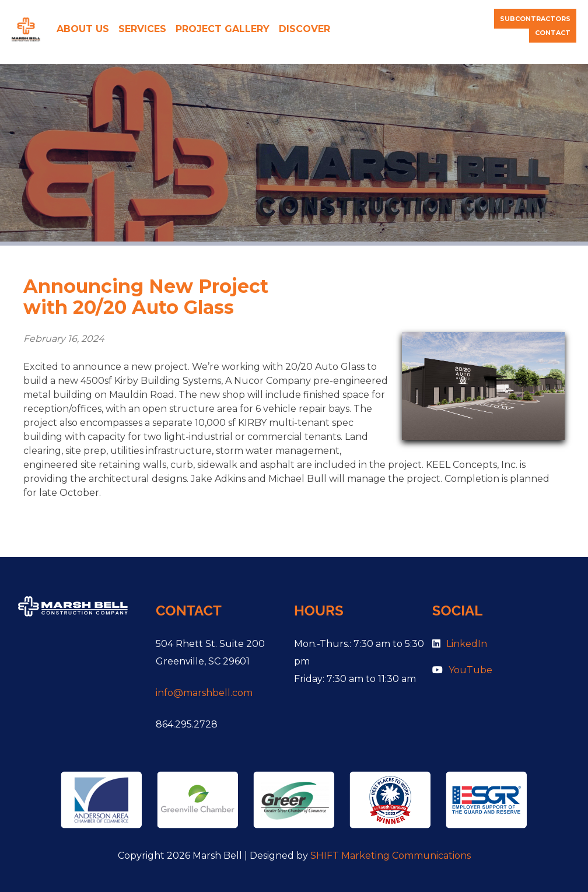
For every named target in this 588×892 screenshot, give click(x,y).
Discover (304, 29)
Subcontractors (535, 19)
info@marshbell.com (204, 693)
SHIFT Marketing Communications (391, 856)
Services (142, 29)
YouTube (462, 670)
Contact (553, 33)
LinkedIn (460, 644)
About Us (83, 29)
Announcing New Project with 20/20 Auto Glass (146, 297)
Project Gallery (223, 29)
